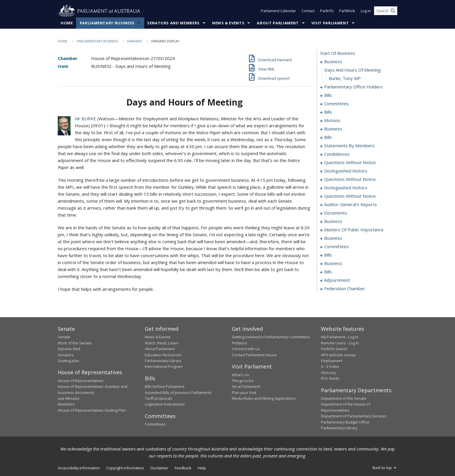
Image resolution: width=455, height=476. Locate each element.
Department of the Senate (344, 399)
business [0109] (333, 129)
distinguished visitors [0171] (346, 171)
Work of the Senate (75, 343)
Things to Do (243, 381)
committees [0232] (336, 247)
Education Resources (163, 355)
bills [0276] (328, 272)
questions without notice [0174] (350, 179)
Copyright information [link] (125, 468)
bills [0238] (328, 255)
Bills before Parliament (165, 387)
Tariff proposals (159, 399)
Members (66, 404)
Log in (366, 11)
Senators (66, 355)
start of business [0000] (338, 53)
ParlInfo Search (334, 349)
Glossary (328, 373)
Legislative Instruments (165, 404)
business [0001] (333, 62)
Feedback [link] (183, 468)
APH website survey (338, 355)
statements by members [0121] (349, 146)
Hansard (134, 41)
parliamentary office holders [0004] (353, 87)
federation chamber (345, 289)
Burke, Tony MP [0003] (345, 79)
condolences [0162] (337, 154)
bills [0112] (328, 137)
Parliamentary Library (163, 361)
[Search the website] (386, 11)
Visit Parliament (330, 23)
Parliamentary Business (107, 23)
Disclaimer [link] (159, 468)
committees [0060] (336, 104)
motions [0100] (332, 121)
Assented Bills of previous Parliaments (178, 393)
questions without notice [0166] (350, 163)
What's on (241, 375)
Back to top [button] (385, 468)
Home (67, 23)
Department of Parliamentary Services (354, 416)
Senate (64, 337)
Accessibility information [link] (79, 468)
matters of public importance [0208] (354, 230)
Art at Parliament (246, 387)
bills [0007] (328, 95)
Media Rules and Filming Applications (264, 399)
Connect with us (246, 349)
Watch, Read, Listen (162, 343)
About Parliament (278, 23)
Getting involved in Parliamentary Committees (271, 337)
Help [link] (202, 468)
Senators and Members (173, 23)
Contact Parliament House (254, 355)
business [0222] (333, 238)
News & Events (228, 23)
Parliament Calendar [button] (278, 11)
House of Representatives (81, 381)
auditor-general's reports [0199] (351, 205)
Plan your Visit (244, 393)
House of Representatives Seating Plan (92, 410)
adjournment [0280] (337, 280)
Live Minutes (69, 399)
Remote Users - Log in (340, 343)
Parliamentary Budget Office (345, 422)
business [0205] (333, 221)
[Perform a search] (393, 11)
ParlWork (347, 11)
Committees (155, 424)
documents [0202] (336, 213)
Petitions (240, 343)
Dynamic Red (69, 349)
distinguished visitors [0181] (346, 188)
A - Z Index (330, 367)
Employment (332, 361)
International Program (164, 367)
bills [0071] (328, 112)
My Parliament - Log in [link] (340, 337)
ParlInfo (327, 11)
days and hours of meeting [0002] (353, 70)
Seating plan (68, 361)
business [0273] (333, 264)
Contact (308, 11)
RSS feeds (330, 379)
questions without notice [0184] (350, 196)
